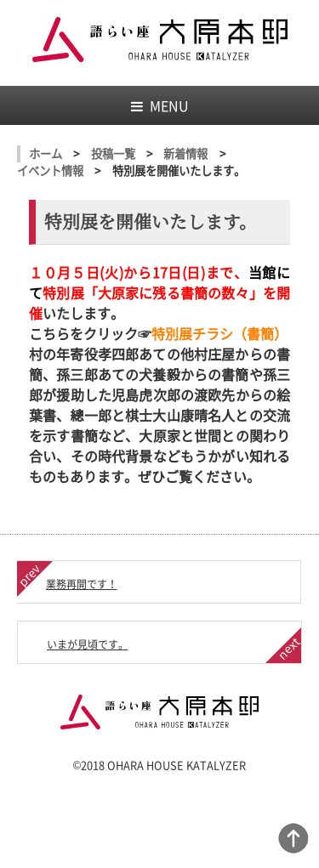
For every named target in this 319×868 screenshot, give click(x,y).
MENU (160, 105)
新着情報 (185, 153)
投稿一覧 (113, 153)
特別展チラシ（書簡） (219, 333)
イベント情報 (50, 170)
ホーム (46, 153)
